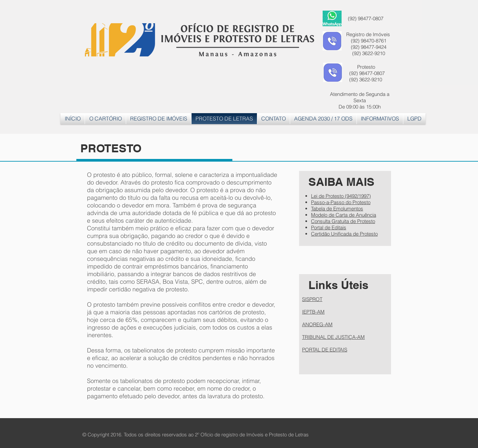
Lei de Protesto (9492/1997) (341, 196)
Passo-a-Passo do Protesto (341, 202)
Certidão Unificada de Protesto (344, 234)
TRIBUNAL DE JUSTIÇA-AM (333, 337)
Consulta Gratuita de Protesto (343, 221)
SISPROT (312, 299)
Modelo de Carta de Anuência (344, 215)
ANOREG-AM (317, 324)
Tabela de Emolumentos (337, 209)
